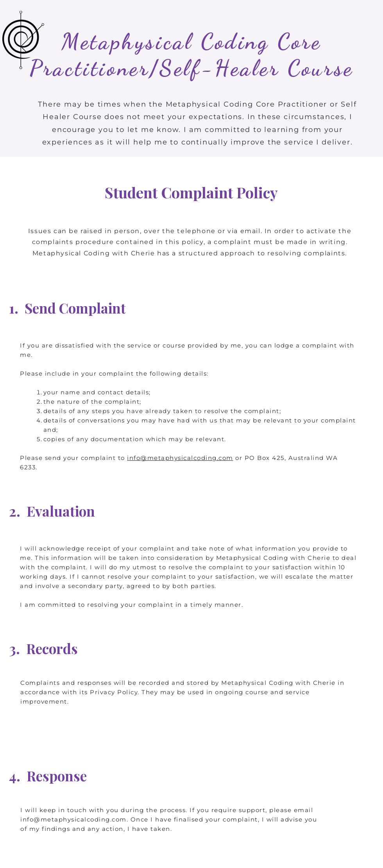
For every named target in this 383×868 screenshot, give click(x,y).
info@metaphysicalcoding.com (180, 458)
